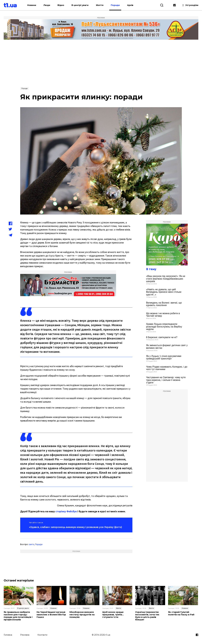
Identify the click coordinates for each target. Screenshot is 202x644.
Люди (48, 5)
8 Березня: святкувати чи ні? (162, 337)
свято (31, 544)
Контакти (42, 635)
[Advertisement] (101, 63)
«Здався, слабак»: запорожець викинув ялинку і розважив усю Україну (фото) (75, 527)
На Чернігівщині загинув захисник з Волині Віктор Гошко (51, 615)
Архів (131, 5)
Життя (100, 5)
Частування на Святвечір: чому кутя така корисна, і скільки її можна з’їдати (166, 380)
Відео (62, 5)
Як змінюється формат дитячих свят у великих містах (167, 347)
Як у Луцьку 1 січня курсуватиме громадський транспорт (164, 357)
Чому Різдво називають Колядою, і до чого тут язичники (167, 368)
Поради (116, 5)
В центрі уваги (81, 5)
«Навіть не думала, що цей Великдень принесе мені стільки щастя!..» (164, 292)
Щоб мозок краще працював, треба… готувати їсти (113, 615)
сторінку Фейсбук (66, 511)
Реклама (25, 635)
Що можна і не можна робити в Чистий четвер (163, 315)
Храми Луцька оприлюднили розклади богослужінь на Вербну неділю (164, 327)
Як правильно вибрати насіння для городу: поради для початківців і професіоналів (18, 616)
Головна (8, 635)
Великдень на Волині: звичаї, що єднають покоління (164, 304)
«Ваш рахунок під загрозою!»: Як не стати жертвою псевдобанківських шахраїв (166, 279)
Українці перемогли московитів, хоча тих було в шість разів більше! (147, 616)
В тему (151, 269)
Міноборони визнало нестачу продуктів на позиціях (82, 615)
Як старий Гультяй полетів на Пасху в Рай (181, 613)
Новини (33, 5)
